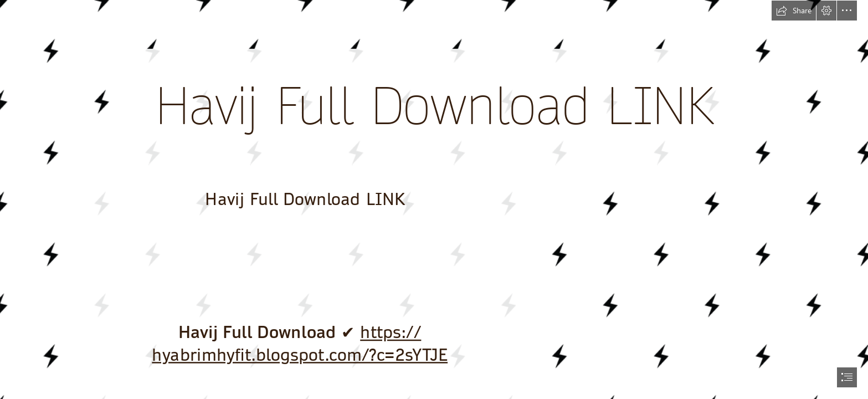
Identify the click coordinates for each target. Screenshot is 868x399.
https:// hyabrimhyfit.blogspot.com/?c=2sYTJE (300, 344)
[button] (794, 11)
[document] (434, 199)
